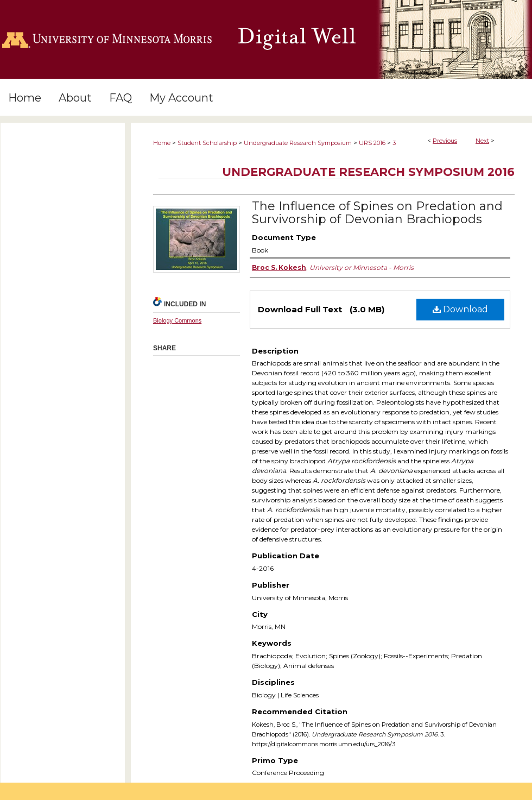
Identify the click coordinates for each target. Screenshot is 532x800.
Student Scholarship (207, 143)
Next (482, 141)
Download (460, 309)
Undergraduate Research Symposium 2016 (368, 172)
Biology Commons (177, 320)
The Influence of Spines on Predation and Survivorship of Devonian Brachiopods (377, 213)
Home (162, 143)
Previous (445, 141)
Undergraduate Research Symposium (298, 143)
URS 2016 (372, 143)
